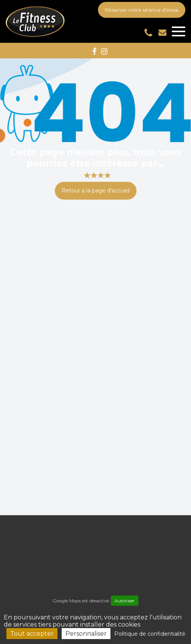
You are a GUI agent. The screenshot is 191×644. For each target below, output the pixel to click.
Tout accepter (32, 634)
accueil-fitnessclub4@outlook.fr (162, 32)
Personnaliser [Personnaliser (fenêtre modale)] (86, 634)
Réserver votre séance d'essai (142, 10)
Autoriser (125, 601)
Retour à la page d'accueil (96, 191)
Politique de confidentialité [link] (150, 634)
